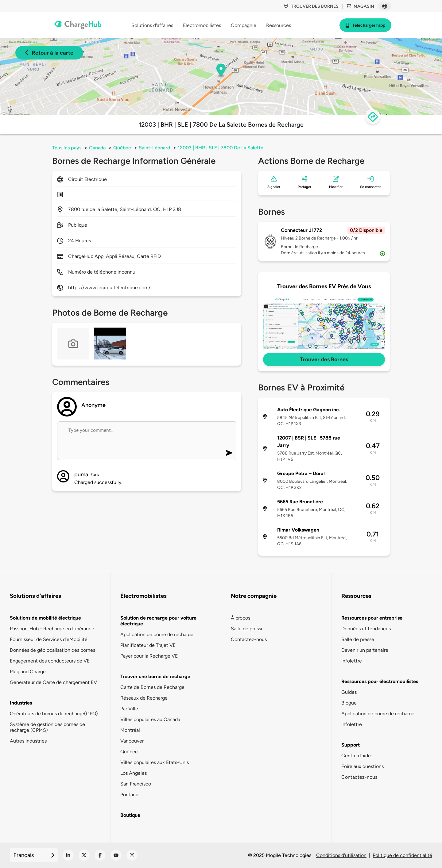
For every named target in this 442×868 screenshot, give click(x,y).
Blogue (349, 703)
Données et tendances (366, 629)
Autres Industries (28, 741)
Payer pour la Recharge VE (149, 656)
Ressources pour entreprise (372, 618)
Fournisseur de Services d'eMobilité (49, 639)
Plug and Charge (28, 672)
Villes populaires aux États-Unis (155, 762)
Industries (21, 703)
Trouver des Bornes (324, 359)
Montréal (130, 730)
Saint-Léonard (154, 148)
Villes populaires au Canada (150, 719)
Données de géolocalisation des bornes (52, 650)
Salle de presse (247, 629)
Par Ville (129, 709)
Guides (349, 692)
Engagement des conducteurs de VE (50, 661)
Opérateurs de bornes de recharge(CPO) (54, 714)
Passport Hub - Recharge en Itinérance (52, 629)
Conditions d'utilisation (341, 855)
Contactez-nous (249, 639)
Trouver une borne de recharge (155, 676)
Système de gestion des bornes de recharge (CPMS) (47, 727)
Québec (122, 148)
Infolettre (352, 661)
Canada (97, 148)
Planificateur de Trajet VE (148, 645)
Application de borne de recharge (157, 634)
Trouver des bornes (311, 6)
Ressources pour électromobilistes (380, 681)
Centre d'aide (356, 756)
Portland (129, 795)
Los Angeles (134, 773)
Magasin (360, 6)
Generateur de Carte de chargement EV (53, 682)
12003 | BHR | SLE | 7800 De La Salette (221, 148)
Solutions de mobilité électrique (45, 618)
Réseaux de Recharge (144, 698)
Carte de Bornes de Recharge (152, 687)
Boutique (130, 815)
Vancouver (132, 741)
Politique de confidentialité (402, 855)
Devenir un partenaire (365, 650)
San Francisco (136, 784)
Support (351, 745)
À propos (240, 618)
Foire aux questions (363, 766)
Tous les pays (67, 148)
